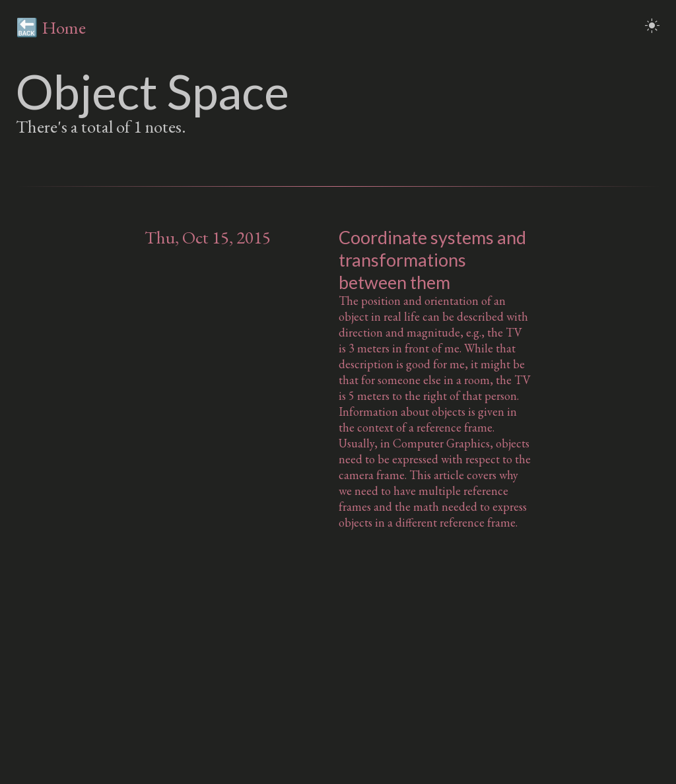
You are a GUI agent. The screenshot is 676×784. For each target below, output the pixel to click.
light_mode (652, 26)
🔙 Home (51, 27)
